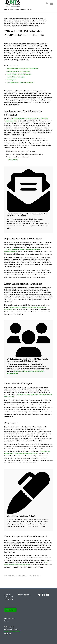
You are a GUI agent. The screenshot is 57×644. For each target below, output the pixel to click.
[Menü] (50, 4)
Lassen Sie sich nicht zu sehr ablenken (19, 74)
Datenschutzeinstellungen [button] (12, 631)
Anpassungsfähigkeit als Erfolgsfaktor (19, 71)
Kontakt (7, 621)
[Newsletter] (10, 610)
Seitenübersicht (9, 627)
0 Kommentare (22, 576)
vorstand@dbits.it (25, 595)
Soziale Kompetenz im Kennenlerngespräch (21, 83)
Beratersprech (12, 80)
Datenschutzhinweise (11, 629)
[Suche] (46, 4)
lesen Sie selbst (13, 160)
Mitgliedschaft (19, 371)
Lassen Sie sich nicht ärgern (16, 77)
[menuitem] (46, 4)
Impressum (8, 634)
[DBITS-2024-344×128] (24, 4)
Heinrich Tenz (36, 576)
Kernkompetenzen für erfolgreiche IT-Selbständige (23, 69)
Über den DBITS (9, 619)
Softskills (8, 38)
